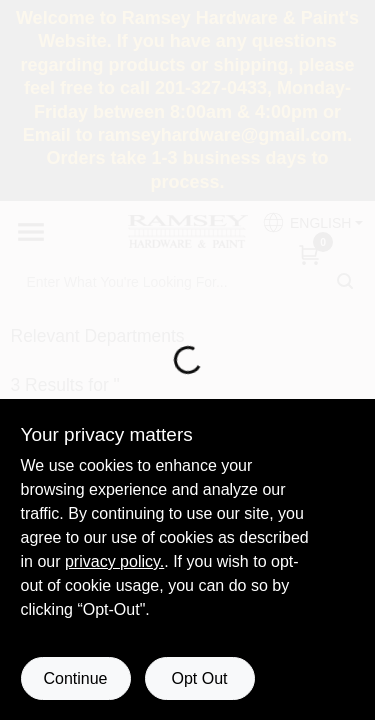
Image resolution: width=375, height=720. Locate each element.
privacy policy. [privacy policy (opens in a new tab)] (114, 561)
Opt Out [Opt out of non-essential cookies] (199, 678)
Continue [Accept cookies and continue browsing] (75, 678)
